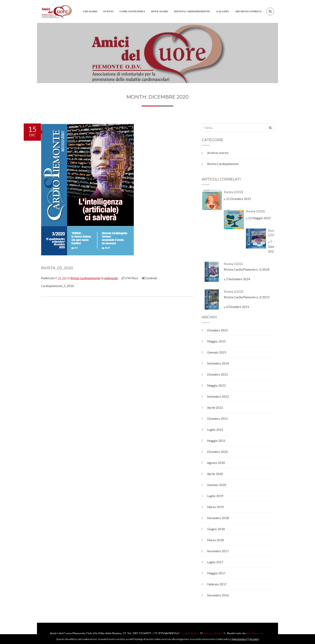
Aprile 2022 (215, 408)
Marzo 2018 (215, 540)
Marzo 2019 (215, 507)
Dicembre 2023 (217, 374)
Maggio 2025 (216, 341)
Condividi (149, 278)
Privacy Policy (213, 633)
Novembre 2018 (218, 518)
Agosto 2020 (216, 463)
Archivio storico (218, 153)
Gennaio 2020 (217, 485)
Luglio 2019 (215, 496)
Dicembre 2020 (217, 452)
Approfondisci (239, 639)
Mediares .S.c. (256, 633)
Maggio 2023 (216, 385)
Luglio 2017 (215, 562)
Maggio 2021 (216, 441)
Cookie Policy (190, 633)
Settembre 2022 (218, 396)
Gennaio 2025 (217, 352)
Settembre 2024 (218, 363)
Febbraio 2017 (217, 584)
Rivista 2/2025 (233, 192)
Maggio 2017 (216, 573)
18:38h (62, 278)
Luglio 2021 (215, 430)
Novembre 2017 (218, 551)
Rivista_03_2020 (57, 268)
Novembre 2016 (218, 595)
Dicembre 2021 (217, 419)
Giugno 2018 (216, 529)
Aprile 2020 (215, 474)
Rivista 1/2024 (233, 264)
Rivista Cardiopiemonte (85, 278)
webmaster (111, 278)
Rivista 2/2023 (234, 292)
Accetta (254, 639)
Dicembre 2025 (217, 330)
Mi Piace (130, 278)
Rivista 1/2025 (255, 211)
